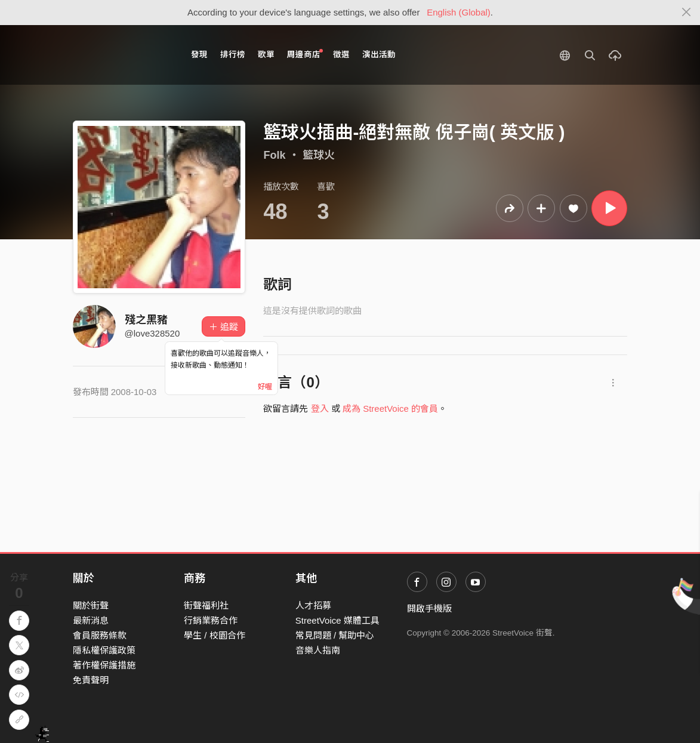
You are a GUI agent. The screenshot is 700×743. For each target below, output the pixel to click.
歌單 (266, 55)
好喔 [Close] (265, 387)
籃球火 (319, 155)
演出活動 (379, 55)
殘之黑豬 (146, 320)
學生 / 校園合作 (215, 635)
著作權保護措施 (104, 665)
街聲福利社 (206, 605)
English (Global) (459, 12)
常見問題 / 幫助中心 (335, 635)
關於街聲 (91, 605)
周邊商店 (305, 54)
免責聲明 (91, 680)
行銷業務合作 (211, 620)
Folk (274, 155)
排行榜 (233, 55)
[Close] (687, 13)
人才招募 (313, 605)
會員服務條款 (100, 635)
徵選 (341, 55)
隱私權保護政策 (104, 650)
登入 (320, 409)
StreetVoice (122, 55)
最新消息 (91, 620)
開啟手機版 (429, 608)
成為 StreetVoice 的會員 (390, 409)
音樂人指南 (318, 650)
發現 (199, 55)
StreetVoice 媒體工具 (337, 620)
